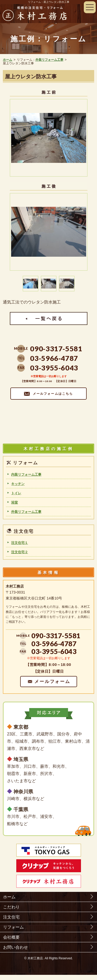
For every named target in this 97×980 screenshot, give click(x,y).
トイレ (16, 493)
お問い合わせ (16, 947)
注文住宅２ (20, 552)
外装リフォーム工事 (49, 60)
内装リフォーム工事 (26, 474)
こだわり (11, 907)
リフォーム (13, 927)
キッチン (18, 484)
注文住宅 (11, 917)
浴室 (14, 502)
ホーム (8, 60)
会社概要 (11, 937)
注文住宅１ (20, 543)
